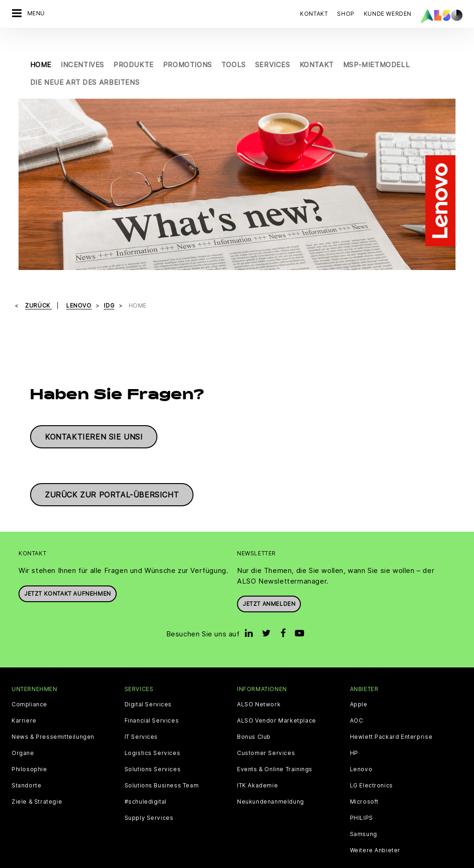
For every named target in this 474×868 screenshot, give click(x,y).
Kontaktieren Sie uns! (94, 417)
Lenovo (361, 750)
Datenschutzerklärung (183, 861)
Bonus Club (254, 717)
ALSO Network (259, 685)
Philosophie (29, 750)
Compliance (29, 685)
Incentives (82, 45)
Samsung (364, 815)
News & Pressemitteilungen (53, 717)
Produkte (134, 45)
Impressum (239, 861)
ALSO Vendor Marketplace (277, 701)
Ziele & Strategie (37, 782)
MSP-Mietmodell (376, 45)
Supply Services (149, 799)
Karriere (24, 701)
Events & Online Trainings (275, 750)
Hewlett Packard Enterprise (391, 717)
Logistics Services (153, 734)
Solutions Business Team (162, 766)
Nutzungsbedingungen (296, 861)
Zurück (38, 286)
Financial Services (152, 701)
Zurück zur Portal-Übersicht (112, 475)
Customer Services (266, 734)
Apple (359, 685)
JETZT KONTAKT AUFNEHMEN (68, 574)
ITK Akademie (257, 766)
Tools (234, 45)
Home (41, 45)
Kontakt (314, 14)
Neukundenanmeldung (271, 782)
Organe (23, 734)
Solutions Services (153, 750)
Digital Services (148, 685)
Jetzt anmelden (269, 584)
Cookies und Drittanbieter (105, 861)
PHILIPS (362, 799)
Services (273, 45)
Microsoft (364, 782)
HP (354, 734)
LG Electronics (371, 766)
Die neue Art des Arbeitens (85, 63)
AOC (357, 701)
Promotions (187, 45)
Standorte (26, 766)
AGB (53, 861)
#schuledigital (146, 782)
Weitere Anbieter (375, 831)
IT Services (141, 717)
